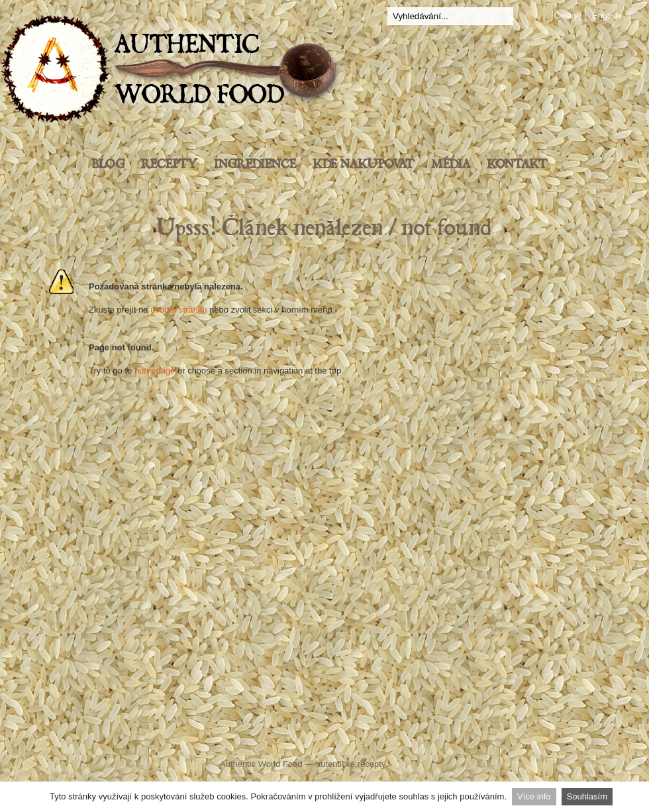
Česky (566, 16)
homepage (155, 371)
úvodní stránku (178, 310)
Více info (534, 796)
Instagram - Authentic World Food (478, 737)
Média (451, 165)
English (606, 16)
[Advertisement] (324, 600)
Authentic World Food (261, 764)
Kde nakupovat (364, 165)
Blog (108, 165)
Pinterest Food (435, 737)
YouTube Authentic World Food (381, 737)
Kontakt (517, 165)
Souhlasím (587, 796)
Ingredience (255, 165)
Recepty (169, 165)
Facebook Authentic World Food (193, 738)
